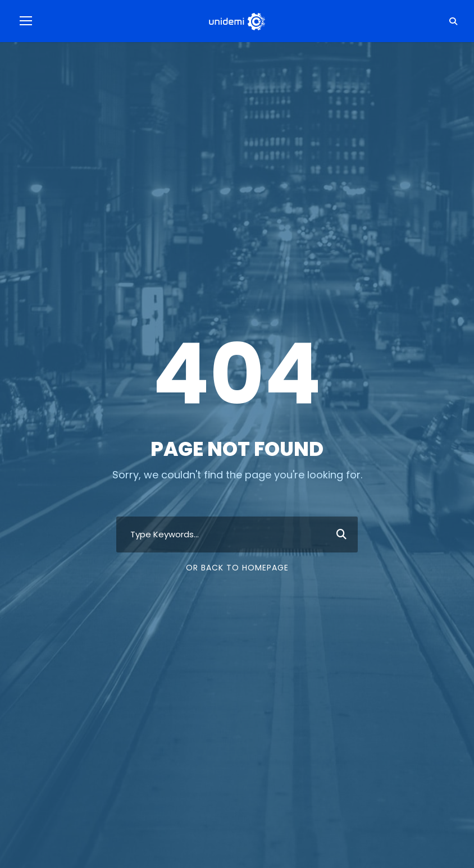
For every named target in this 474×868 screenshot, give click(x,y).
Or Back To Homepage (237, 568)
